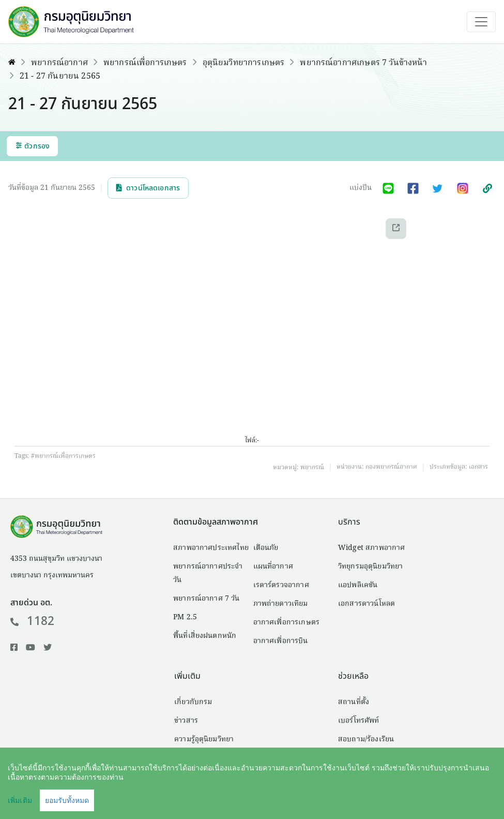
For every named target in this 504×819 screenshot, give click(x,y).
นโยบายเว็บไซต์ (402, 796)
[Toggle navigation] (481, 22)
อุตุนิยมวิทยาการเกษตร (244, 63)
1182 (32, 621)
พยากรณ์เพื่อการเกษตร (145, 63)
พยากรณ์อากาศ (59, 63)
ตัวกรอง (32, 146)
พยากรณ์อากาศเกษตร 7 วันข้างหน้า (363, 63)
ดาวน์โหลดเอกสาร (148, 188)
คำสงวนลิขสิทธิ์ (333, 796)
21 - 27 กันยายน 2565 (60, 77)
